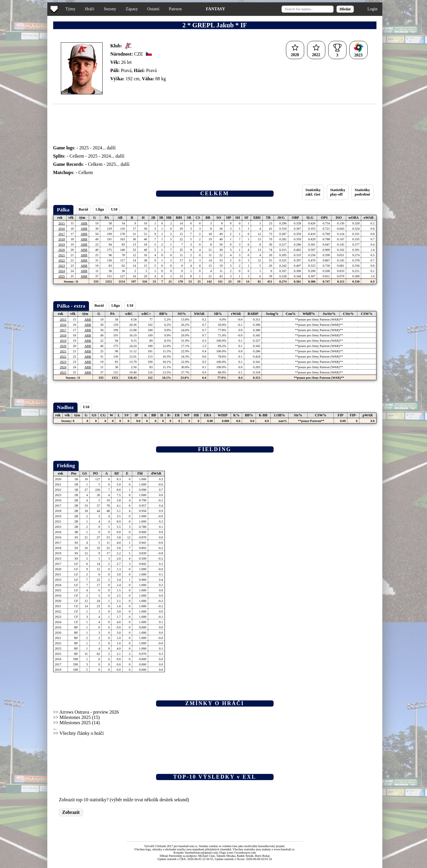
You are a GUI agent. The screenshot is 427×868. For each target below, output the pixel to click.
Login (372, 9)
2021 (62, 255)
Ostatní (153, 9)
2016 (62, 228)
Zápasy (132, 9)
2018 (62, 239)
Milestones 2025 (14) (80, 723)
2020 (62, 250)
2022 (62, 260)
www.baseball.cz (284, 849)
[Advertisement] (24, 118)
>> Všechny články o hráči (78, 733)
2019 (62, 244)
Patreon (175, 9)
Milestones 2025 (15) (80, 717)
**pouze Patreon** (311, 421)
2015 (62, 223)
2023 (62, 266)
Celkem (77, 156)
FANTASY (215, 9)
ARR (84, 223)
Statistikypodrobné (362, 192)
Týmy (71, 9)
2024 (97, 148)
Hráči (90, 9)
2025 (84, 148)
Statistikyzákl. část (313, 192)
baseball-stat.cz (188, 846)
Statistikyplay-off (338, 192)
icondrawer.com (246, 853)
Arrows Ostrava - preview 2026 (89, 712)
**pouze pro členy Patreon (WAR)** (319, 319)
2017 (62, 234)
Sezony (110, 9)
